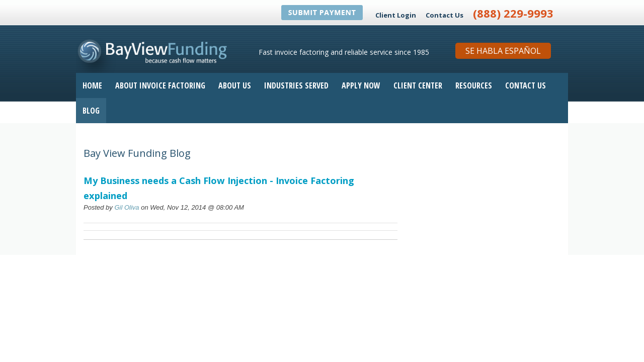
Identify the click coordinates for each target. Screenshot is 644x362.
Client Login (396, 15)
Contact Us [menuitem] (526, 85)
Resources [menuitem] (474, 85)
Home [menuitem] (92, 85)
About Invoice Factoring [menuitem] (160, 85)
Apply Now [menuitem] (361, 85)
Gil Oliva (127, 207)
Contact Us (445, 15)
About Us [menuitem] (235, 85)
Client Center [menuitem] (418, 85)
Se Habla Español (503, 51)
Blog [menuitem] (91, 111)
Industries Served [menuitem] (296, 85)
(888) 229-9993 (513, 13)
